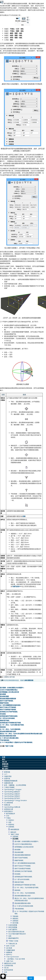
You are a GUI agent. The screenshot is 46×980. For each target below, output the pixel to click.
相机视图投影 (29, 680)
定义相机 (15, 839)
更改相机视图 (4, 696)
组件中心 (9, 955)
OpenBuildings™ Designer (13, 789)
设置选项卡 (16, 586)
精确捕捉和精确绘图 (11, 781)
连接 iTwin (10, 961)
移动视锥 (3, 694)
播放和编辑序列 (13, 938)
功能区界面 (8, 776)
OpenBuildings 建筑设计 (12, 792)
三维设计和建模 (9, 787)
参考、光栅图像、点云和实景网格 (15, 785)
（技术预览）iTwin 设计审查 (16, 959)
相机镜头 (15, 918)
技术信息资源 (9, 970)
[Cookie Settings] (3, 976)
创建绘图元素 (9, 783)
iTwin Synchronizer (13, 957)
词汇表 (6, 968)
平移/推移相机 (5, 740)
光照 (10, 822)
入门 (6, 774)
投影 (24, 516)
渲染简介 (11, 820)
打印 (8, 816)
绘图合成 (7, 805)
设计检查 (9, 948)
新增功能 (7, 772)
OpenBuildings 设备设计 (12, 794)
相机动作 (13, 832)
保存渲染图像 (13, 927)
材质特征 (11, 824)
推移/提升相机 (5, 720)
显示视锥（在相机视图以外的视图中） (12, 688)
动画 (10, 936)
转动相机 (3, 714)
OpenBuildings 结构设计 (12, 796)
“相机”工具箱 (15, 834)
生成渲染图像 (13, 925)
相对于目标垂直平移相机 (8, 709)
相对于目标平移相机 (7, 701)
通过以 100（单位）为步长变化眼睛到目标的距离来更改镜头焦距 (21, 734)
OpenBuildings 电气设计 (12, 798)
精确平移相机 (4, 703)
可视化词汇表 (13, 944)
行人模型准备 (9, 803)
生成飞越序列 (13, 929)
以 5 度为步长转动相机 (7, 718)
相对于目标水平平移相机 (8, 707)
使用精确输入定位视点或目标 (9, 692)
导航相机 (15, 916)
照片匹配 (15, 923)
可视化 (8, 818)
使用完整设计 (9, 811)
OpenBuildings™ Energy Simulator (16, 800)
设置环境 (7, 779)
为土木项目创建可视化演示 (17, 934)
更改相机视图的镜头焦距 (8, 731)
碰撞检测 (9, 952)
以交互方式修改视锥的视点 (9, 690)
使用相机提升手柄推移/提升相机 (10, 723)
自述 (6, 972)
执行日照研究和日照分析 (16, 932)
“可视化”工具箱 (13, 941)
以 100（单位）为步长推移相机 (10, 729)
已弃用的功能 (9, 965)
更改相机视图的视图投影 (8, 699)
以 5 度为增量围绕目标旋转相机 (10, 705)
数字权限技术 (11, 814)
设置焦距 (15, 921)
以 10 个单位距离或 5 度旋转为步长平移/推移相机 (16, 742)
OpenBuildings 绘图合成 (12, 807)
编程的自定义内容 (10, 963)
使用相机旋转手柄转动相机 (9, 716)
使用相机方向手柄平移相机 (9, 712)
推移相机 (3, 727)
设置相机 (11, 827)
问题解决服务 (11, 950)
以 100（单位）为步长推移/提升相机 (12, 725)
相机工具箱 (9, 746)
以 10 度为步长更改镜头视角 (9, 738)
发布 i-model (10, 946)
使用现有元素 (9, 809)
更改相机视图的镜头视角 (8, 736)
